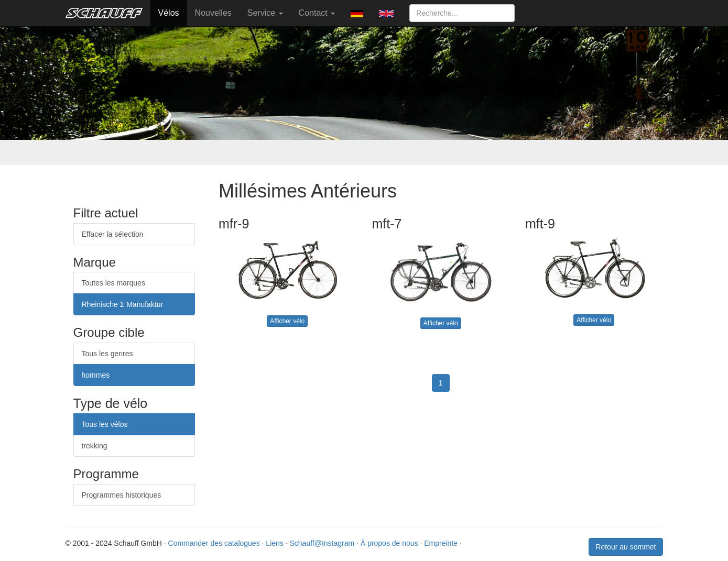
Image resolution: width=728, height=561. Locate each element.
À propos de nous (389, 543)
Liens (274, 543)
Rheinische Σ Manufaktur (123, 304)
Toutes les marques (113, 283)
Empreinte (441, 543)
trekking (95, 446)
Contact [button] (317, 13)
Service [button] (265, 13)
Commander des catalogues (214, 543)
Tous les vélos (105, 424)
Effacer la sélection (113, 234)
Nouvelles (213, 13)
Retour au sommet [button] (626, 547)
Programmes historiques (122, 495)
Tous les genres (107, 354)
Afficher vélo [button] (287, 321)
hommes (96, 375)
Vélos (169, 13)
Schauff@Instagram (322, 543)
